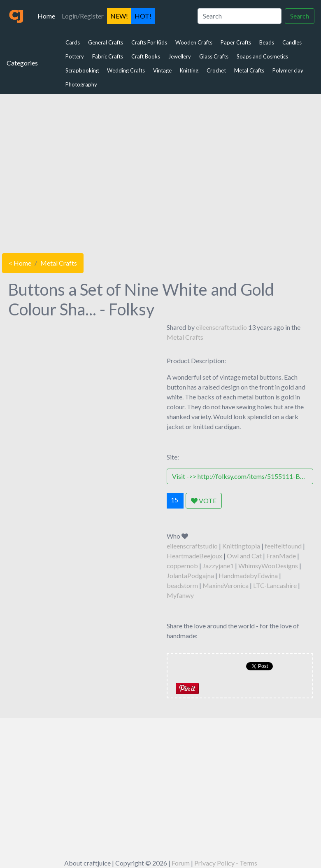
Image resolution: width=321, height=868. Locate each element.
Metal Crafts (249, 70)
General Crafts (106, 42)
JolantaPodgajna (190, 575)
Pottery (75, 56)
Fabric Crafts (108, 56)
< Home (20, 263)
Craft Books (146, 56)
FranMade (281, 556)
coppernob (182, 566)
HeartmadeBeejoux (194, 556)
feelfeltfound (283, 546)
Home (48, 15)
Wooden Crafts (194, 42)
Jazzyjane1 (218, 566)
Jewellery (180, 56)
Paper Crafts (236, 42)
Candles (292, 42)
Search (300, 16)
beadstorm (182, 585)
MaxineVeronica (226, 585)
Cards (73, 42)
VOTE (204, 500)
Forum (181, 863)
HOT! (143, 16)
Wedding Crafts (126, 70)
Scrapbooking (82, 70)
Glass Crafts (214, 56)
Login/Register (83, 16)
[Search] (240, 16)
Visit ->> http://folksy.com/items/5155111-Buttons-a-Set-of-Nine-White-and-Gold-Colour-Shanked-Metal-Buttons (243, 476)
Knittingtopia (241, 546)
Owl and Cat (244, 556)
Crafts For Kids (149, 42)
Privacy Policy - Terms (226, 863)
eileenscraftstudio (221, 327)
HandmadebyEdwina (248, 575)
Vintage (162, 70)
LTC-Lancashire (275, 585)
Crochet (216, 70)
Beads (267, 42)
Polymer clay (288, 70)
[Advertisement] (160, 172)
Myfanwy (180, 595)
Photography (81, 84)
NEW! (119, 16)
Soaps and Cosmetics (262, 56)
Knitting (189, 70)
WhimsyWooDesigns (268, 566)
